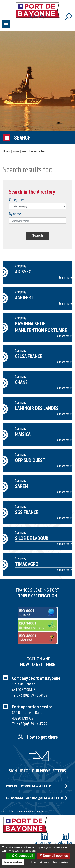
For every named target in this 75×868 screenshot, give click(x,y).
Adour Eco (65, 839)
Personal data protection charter (31, 811)
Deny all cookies (54, 856)
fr (30, 17)
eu (47, 17)
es (41, 17)
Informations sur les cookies (50, 862)
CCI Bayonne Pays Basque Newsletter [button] (37, 798)
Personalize (13, 862)
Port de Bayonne (44, 839)
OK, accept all (21, 856)
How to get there (42, 737)
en (36, 17)
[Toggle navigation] (6, 24)
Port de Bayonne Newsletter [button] (37, 786)
